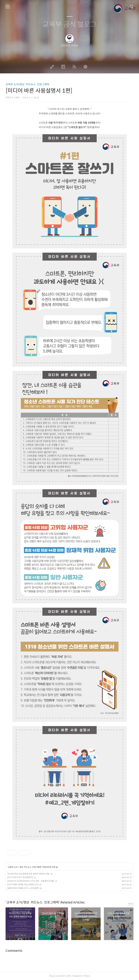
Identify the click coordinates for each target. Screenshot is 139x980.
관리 (86, 67)
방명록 (64, 67)
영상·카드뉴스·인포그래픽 (30, 867)
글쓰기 (53, 67)
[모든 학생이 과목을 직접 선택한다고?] (23, 885)
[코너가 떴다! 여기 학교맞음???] (20, 877)
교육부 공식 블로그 (70, 25)
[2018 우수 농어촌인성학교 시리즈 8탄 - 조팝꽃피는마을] (31, 881)
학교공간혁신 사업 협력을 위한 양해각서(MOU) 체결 (28, 874)
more (131, 904)
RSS (75, 67)
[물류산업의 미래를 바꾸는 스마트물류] (23, 888)
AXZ (69, 976)
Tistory (87, 976)
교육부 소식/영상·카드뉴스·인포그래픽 (27, 84)
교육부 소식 (13, 867)
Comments (14, 951)
